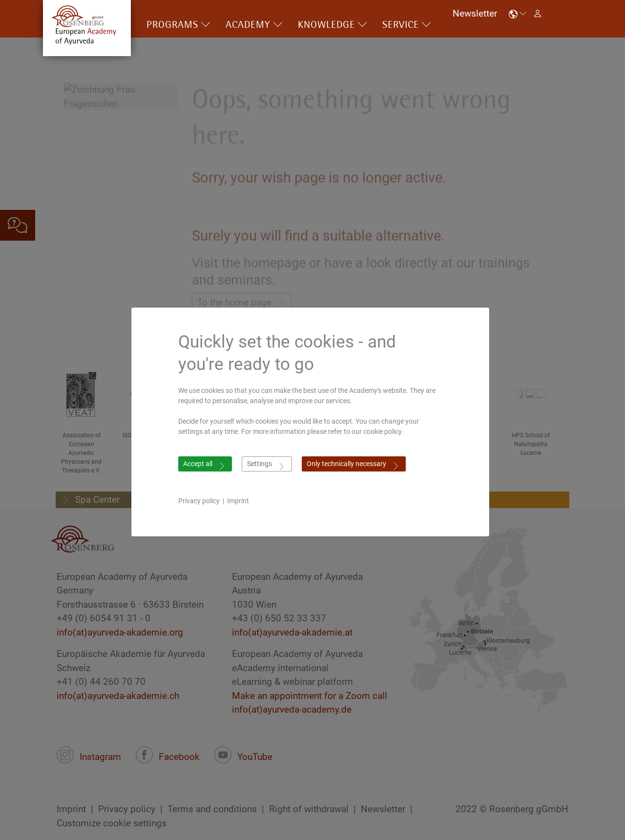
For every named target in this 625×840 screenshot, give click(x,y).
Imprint (240, 501)
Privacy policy (201, 501)
